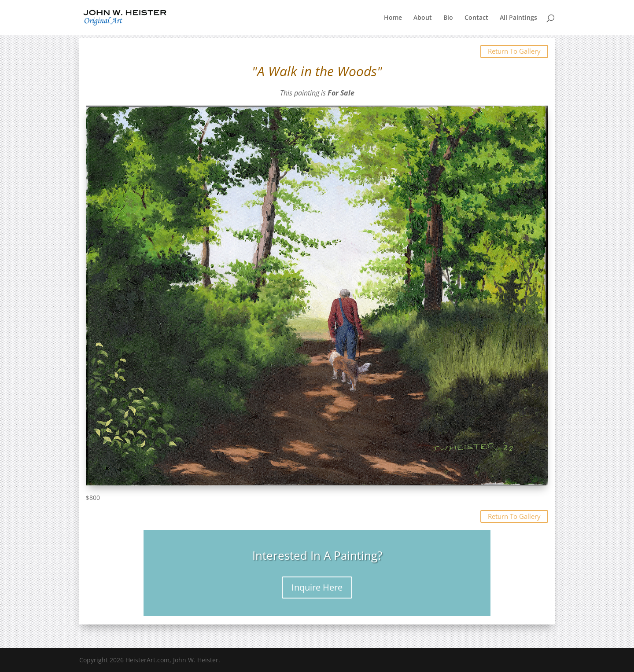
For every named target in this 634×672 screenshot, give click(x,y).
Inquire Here (317, 587)
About (423, 18)
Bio (448, 18)
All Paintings (518, 18)
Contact (476, 18)
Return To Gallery (514, 51)
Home (393, 18)
